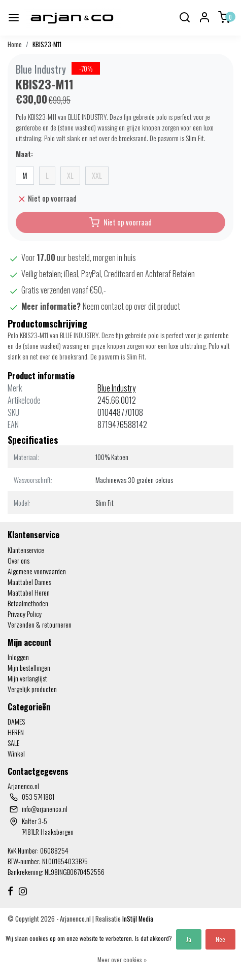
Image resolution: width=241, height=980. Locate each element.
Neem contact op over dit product (131, 306)
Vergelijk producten (32, 689)
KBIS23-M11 (47, 44)
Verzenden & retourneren (40, 624)
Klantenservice (26, 550)
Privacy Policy (25, 614)
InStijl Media (137, 919)
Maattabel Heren (29, 592)
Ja (189, 939)
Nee (220, 939)
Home (15, 44)
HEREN (16, 732)
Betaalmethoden (28, 603)
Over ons (19, 560)
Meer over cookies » (122, 959)
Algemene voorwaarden (37, 571)
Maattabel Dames (29, 582)
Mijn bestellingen (29, 667)
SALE (13, 743)
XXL (97, 175)
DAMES (16, 721)
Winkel (16, 753)
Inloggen (18, 657)
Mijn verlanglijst (27, 678)
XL (70, 175)
